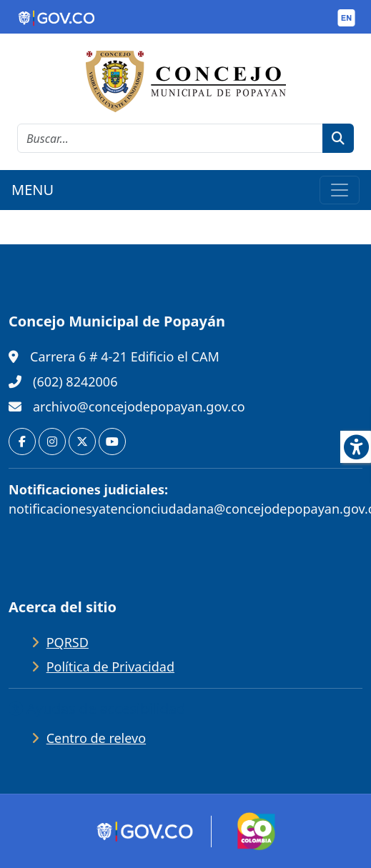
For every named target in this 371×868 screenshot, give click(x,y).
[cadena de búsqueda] (170, 138)
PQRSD (68, 642)
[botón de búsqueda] (338, 138)
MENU (33, 190)
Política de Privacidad (110, 667)
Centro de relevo (96, 738)
